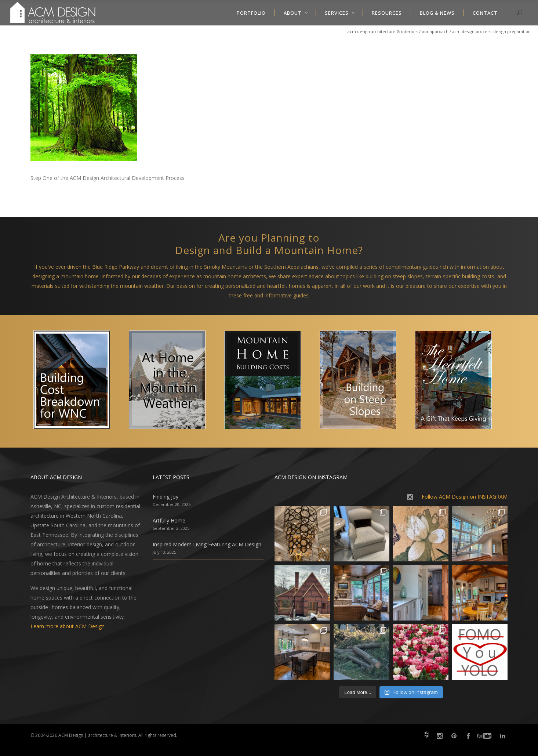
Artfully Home (169, 520)
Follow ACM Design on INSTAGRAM (465, 497)
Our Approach (435, 31)
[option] (78, 381)
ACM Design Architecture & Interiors (383, 31)
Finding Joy (166, 497)
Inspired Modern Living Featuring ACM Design (207, 544)
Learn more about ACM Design (68, 626)
